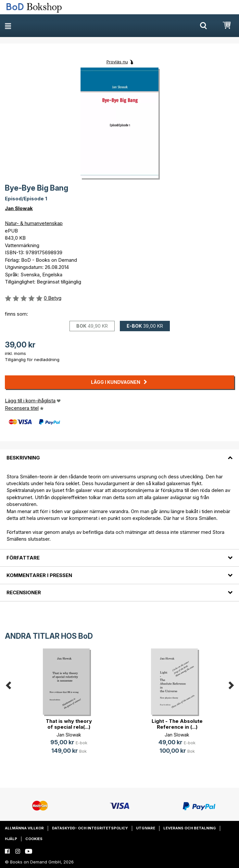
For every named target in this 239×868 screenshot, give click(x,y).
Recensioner (24, 592)
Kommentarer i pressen (39, 575)
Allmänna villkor (24, 828)
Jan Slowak (19, 208)
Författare (23, 558)
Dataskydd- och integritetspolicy (90, 828)
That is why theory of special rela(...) (69, 724)
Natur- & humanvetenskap (34, 223)
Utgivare (146, 828)
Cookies (34, 839)
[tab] (120, 454)
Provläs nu (117, 62)
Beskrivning (23, 458)
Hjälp (11, 839)
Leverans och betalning (190, 828)
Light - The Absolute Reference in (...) (177, 724)
